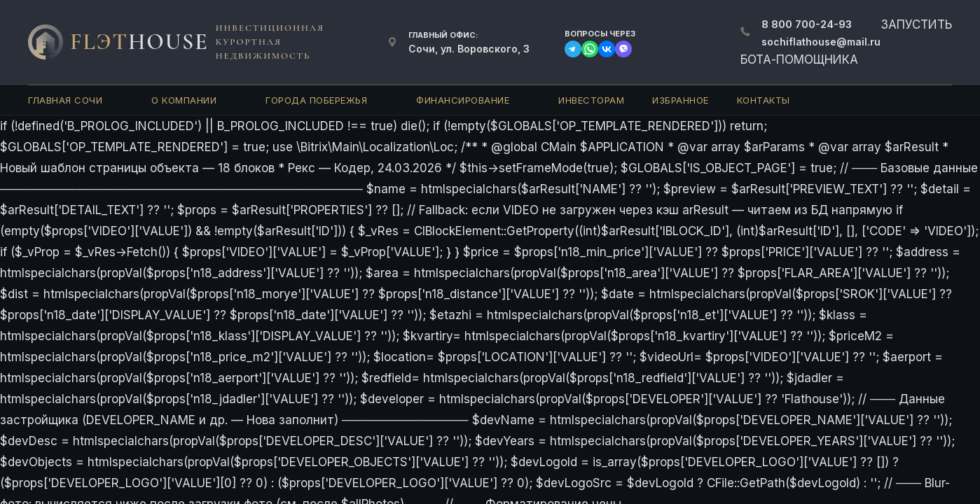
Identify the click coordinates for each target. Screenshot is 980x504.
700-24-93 (807, 24)
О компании (184, 100)
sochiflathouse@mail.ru (821, 42)
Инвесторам (591, 100)
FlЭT (139, 42)
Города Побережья (316, 100)
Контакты (764, 100)
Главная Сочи (65, 100)
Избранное (681, 100)
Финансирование (463, 100)
